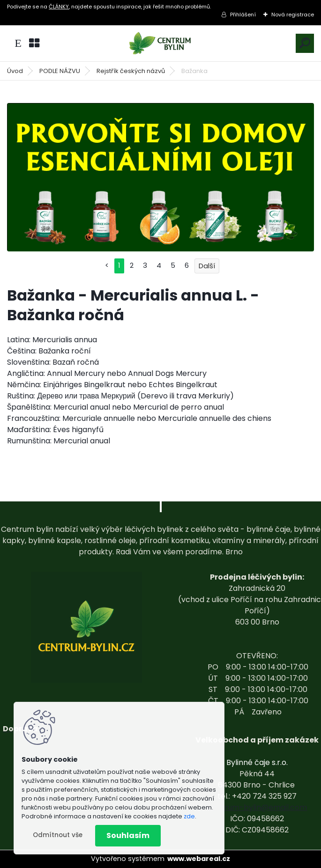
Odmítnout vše (58, 835)
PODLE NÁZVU (60, 71)
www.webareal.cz (199, 859)
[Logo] (161, 43)
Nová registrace (293, 15)
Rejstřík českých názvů (131, 71)
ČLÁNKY (59, 7)
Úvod (15, 71)
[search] (305, 43)
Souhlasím (128, 835)
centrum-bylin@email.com (257, 807)
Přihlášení (243, 15)
